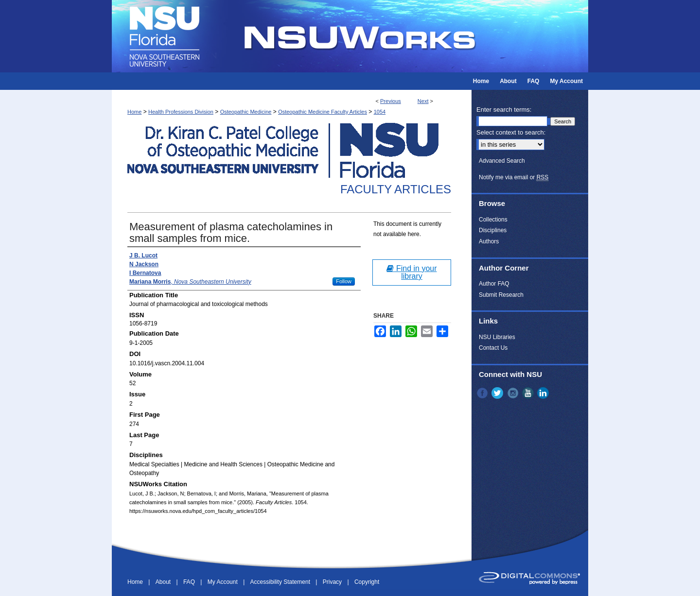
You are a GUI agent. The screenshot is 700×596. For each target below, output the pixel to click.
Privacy (333, 582)
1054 (380, 112)
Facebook (483, 393)
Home (134, 112)
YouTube (529, 393)
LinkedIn (544, 393)
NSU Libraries (497, 337)
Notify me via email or (514, 177)
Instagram (514, 393)
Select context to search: (511, 132)
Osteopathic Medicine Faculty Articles (323, 112)
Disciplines (493, 230)
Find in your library (411, 272)
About (164, 582)
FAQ (190, 582)
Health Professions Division (181, 112)
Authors (489, 241)
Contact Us (493, 348)
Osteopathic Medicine (246, 112)
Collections (493, 220)
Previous (391, 101)
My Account (223, 582)
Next (423, 101)
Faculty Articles (396, 189)
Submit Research (501, 295)
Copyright (367, 582)
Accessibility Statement (281, 582)
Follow (344, 281)
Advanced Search (502, 161)
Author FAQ (494, 284)
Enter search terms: (504, 110)
